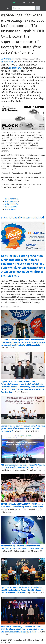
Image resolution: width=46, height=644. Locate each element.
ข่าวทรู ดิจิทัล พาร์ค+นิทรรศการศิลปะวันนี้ (22, 218)
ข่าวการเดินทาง (10, 210)
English (32, 3)
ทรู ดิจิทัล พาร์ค (7, 62)
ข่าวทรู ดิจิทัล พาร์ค (12, 199)
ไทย (24, 3)
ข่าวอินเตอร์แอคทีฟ (12, 204)
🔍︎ (38, 8)
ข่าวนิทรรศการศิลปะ (12, 202)
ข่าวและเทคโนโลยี (11, 207)
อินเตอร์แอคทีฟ (15, 68)
